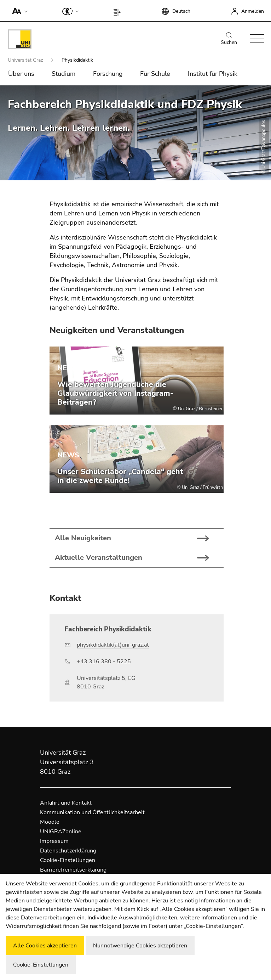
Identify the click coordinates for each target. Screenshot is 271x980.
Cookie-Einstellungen (68, 860)
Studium (64, 74)
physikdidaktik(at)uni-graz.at (113, 645)
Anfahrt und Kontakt (66, 803)
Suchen (229, 39)
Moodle (50, 822)
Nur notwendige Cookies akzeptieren (140, 946)
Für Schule (155, 74)
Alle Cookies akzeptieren (45, 946)
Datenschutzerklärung (68, 851)
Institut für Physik (213, 74)
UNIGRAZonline (61, 832)
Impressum (54, 841)
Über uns (21, 74)
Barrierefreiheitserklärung (73, 870)
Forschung (108, 74)
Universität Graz (26, 60)
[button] (18, 11)
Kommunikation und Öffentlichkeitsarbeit (92, 812)
